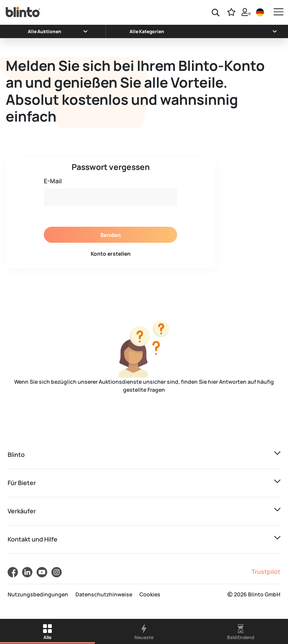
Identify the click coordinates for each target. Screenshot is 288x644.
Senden (110, 235)
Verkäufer (22, 511)
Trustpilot (266, 572)
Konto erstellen (111, 254)
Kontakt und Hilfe (33, 539)
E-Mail (53, 181)
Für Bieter (22, 483)
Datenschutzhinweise (104, 594)
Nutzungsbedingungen (38, 594)
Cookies (150, 594)
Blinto (16, 455)
